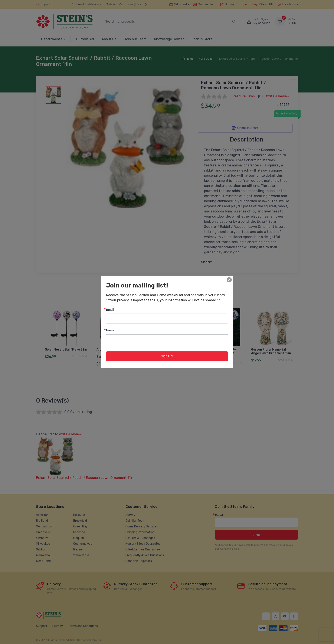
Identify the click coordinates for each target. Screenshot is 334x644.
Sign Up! (167, 356)
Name (110, 330)
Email (110, 310)
